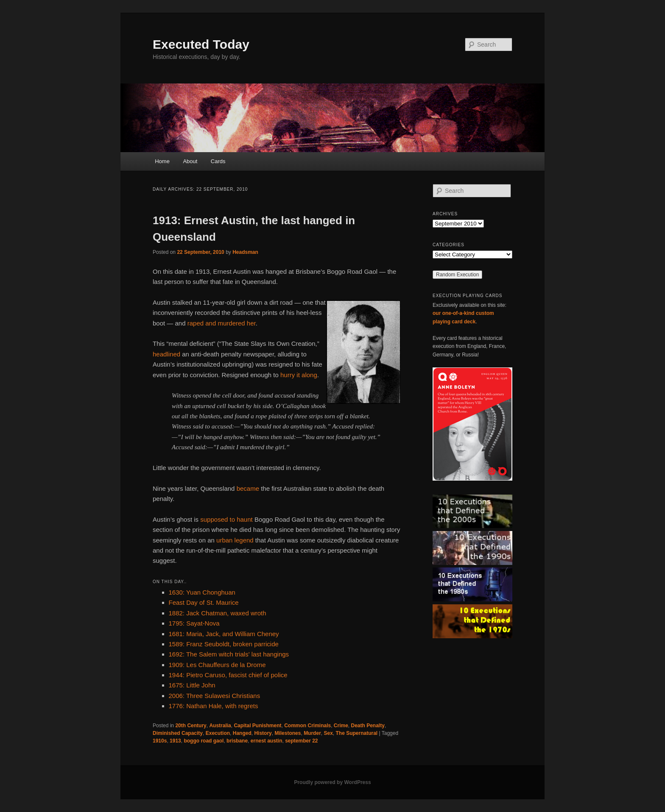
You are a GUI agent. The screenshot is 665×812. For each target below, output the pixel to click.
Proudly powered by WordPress (332, 782)
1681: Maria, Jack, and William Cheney (224, 634)
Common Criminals (307, 726)
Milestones (288, 733)
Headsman (245, 252)
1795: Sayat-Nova (194, 623)
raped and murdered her (222, 323)
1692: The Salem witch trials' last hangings (229, 654)
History (263, 733)
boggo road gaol (204, 741)
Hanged (242, 733)
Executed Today (201, 44)
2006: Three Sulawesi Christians (215, 696)
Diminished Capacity (178, 733)
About (190, 161)
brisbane (237, 741)
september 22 (301, 741)
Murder (312, 733)
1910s (160, 741)
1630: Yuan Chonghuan (202, 592)
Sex (328, 733)
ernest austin (267, 741)
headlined (166, 354)
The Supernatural (357, 733)
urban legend (235, 540)
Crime (341, 726)
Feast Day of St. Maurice (204, 602)
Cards (218, 161)
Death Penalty (368, 726)
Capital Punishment (257, 726)
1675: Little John (192, 685)
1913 (175, 741)
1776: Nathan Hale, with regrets (214, 706)
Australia (220, 726)
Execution (218, 733)
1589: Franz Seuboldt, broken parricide (224, 644)
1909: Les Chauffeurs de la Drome (217, 665)
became (248, 488)
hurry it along (299, 375)
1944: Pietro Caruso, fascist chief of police (228, 675)
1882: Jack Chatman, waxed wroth (218, 613)
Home (162, 161)
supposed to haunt (226, 519)
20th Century (191, 726)
